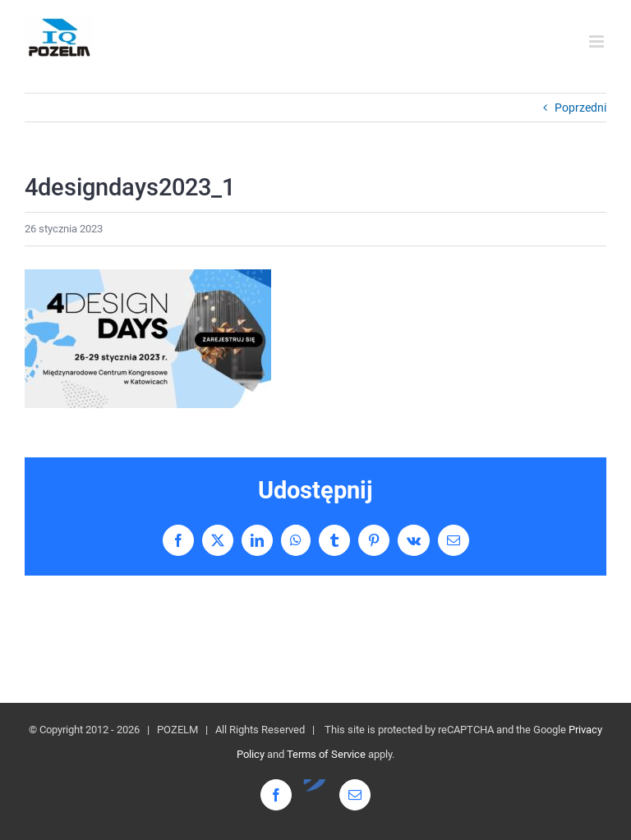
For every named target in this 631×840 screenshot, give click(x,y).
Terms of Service (326, 754)
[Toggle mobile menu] (598, 41)
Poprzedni (580, 108)
